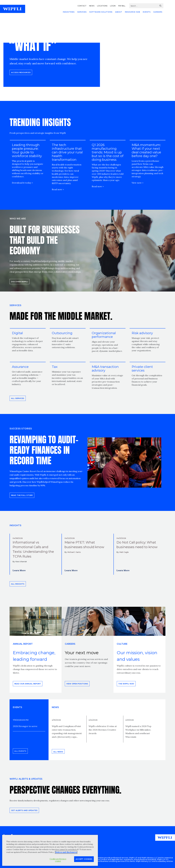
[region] (50, 850)
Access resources (21, 72)
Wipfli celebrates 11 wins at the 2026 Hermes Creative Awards (103, 730)
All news (58, 752)
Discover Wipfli (19, 282)
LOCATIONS (102, 6)
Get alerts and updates (24, 810)
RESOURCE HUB (132, 12)
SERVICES (82, 12)
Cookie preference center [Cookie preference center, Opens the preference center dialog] (58, 860)
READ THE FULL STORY (22, 495)
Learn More (19, 570)
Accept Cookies (84, 859)
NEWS (92, 6)
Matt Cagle (124, 552)
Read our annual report (28, 684)
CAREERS (158, 12)
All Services (18, 398)
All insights (18, 584)
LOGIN (113, 6)
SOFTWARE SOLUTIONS (101, 12)
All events (20, 751)
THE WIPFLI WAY (126, 684)
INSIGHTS (15, 525)
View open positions (77, 684)
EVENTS (147, 12)
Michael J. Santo (74, 552)
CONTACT (82, 6)
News (55, 707)
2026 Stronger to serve (25, 726)
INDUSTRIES (69, 12)
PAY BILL (122, 6)
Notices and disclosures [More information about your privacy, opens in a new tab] (66, 852)
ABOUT (119, 12)
